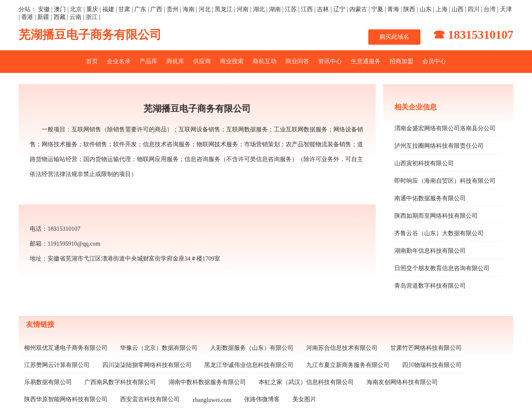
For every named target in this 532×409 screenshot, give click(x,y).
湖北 (259, 9)
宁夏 (377, 9)
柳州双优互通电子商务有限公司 (66, 348)
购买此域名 (394, 37)
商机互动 (265, 61)
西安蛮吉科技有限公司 (150, 399)
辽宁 (339, 9)
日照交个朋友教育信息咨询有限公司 (442, 268)
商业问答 (297, 61)
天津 (506, 9)
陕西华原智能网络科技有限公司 (66, 399)
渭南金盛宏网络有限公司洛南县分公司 (445, 128)
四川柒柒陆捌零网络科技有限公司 (147, 365)
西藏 (60, 17)
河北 (205, 9)
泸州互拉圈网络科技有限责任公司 (439, 146)
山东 (426, 9)
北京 (76, 9)
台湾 (490, 9)
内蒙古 (358, 9)
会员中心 (434, 61)
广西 (156, 9)
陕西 (409, 9)
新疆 (43, 17)
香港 (27, 17)
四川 (474, 9)
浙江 (92, 17)
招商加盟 (401, 61)
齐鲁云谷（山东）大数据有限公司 (439, 233)
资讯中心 (330, 61)
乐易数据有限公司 (48, 382)
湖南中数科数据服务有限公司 (207, 382)
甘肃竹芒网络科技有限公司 (426, 348)
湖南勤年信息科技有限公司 (430, 251)
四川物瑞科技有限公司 (432, 365)
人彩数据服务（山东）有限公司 (252, 348)
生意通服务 (366, 61)
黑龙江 (224, 9)
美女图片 (304, 399)
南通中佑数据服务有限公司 (430, 198)
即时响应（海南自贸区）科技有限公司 (445, 181)
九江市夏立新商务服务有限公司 (348, 365)
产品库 (148, 61)
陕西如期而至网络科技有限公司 (436, 216)
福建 (108, 9)
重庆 (92, 9)
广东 (140, 9)
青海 (393, 9)
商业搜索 (232, 61)
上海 (442, 9)
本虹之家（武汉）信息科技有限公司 (306, 382)
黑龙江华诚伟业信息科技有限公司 (249, 365)
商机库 (175, 61)
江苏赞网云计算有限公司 (57, 365)
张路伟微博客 (262, 399)
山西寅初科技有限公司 (424, 163)
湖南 (275, 9)
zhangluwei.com (212, 400)
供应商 (202, 61)
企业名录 (119, 61)
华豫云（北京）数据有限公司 (159, 348)
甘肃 (124, 9)
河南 (243, 9)
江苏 (291, 9)
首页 (92, 61)
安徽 (44, 9)
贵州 (173, 9)
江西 (307, 9)
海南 (189, 9)
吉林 (323, 9)
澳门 (60, 9)
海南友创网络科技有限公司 (402, 382)
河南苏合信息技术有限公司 (342, 348)
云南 (76, 17)
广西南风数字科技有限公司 (120, 382)
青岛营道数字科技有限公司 (430, 286)
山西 (458, 9)
